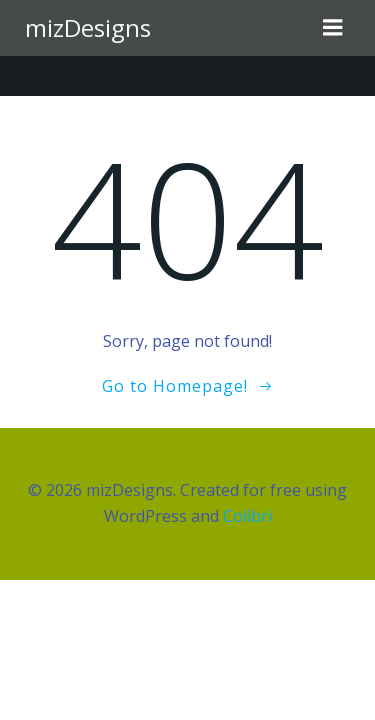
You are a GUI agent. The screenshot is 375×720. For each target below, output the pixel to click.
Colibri (247, 516)
